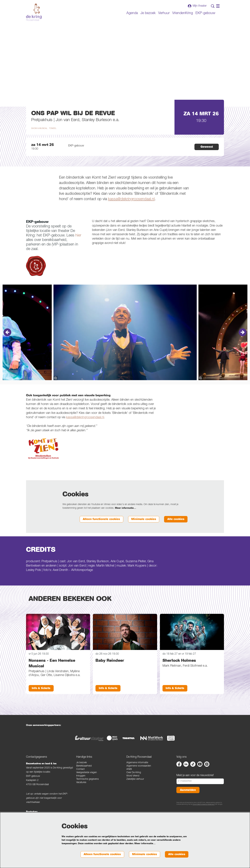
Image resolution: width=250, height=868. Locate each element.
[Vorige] (7, 344)
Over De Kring (134, 784)
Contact (80, 781)
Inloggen (81, 788)
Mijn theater (197, 6)
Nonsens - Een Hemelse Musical (52, 675)
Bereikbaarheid (84, 778)
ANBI (129, 781)
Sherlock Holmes (179, 672)
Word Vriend (133, 788)
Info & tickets (42, 700)
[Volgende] (243, 344)
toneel (53, 140)
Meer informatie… (126, 519)
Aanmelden (188, 802)
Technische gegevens (87, 791)
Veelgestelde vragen (87, 784)
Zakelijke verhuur (135, 791)
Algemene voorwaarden (139, 778)
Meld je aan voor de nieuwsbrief (195, 787)
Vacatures (81, 794)
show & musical (39, 140)
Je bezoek (82, 775)
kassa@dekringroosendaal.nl (131, 211)
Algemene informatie (137, 775)
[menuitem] (132, 13)
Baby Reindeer (110, 672)
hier (78, 247)
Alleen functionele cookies (98, 531)
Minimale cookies (142, 531)
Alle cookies (175, 531)
